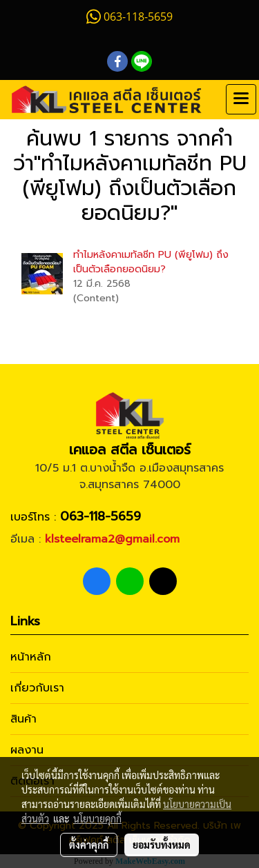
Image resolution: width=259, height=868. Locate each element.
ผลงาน (27, 750)
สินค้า (23, 719)
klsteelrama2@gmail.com (112, 539)
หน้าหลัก (31, 657)
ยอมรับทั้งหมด (162, 845)
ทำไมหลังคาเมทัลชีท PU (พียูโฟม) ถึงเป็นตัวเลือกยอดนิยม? (151, 262)
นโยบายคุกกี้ (97, 818)
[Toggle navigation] (241, 99)
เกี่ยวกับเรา (37, 688)
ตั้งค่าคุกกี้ (89, 845)
